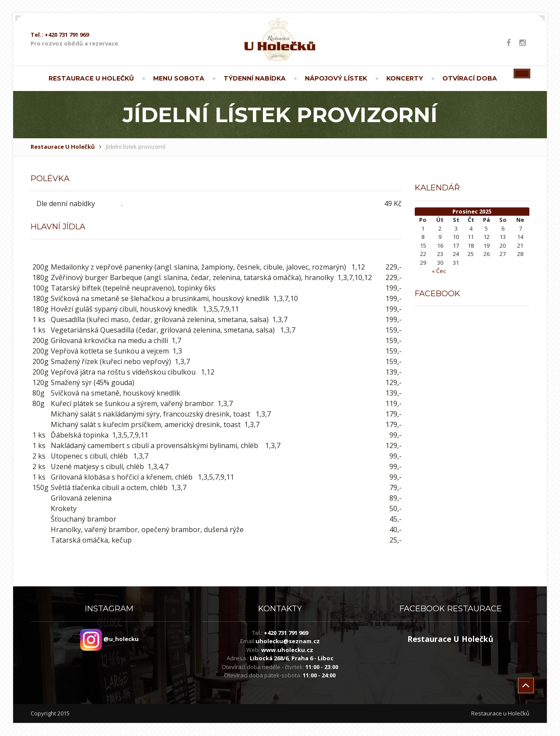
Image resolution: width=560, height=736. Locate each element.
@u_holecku (109, 639)
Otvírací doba (470, 78)
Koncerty (405, 78)
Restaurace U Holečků (91, 78)
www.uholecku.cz (287, 650)
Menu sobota (179, 78)
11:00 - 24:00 (319, 675)
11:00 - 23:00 (322, 667)
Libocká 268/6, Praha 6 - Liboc (292, 658)
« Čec (439, 271)
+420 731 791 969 (286, 633)
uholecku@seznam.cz (288, 641)
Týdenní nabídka (255, 78)
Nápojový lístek (336, 78)
